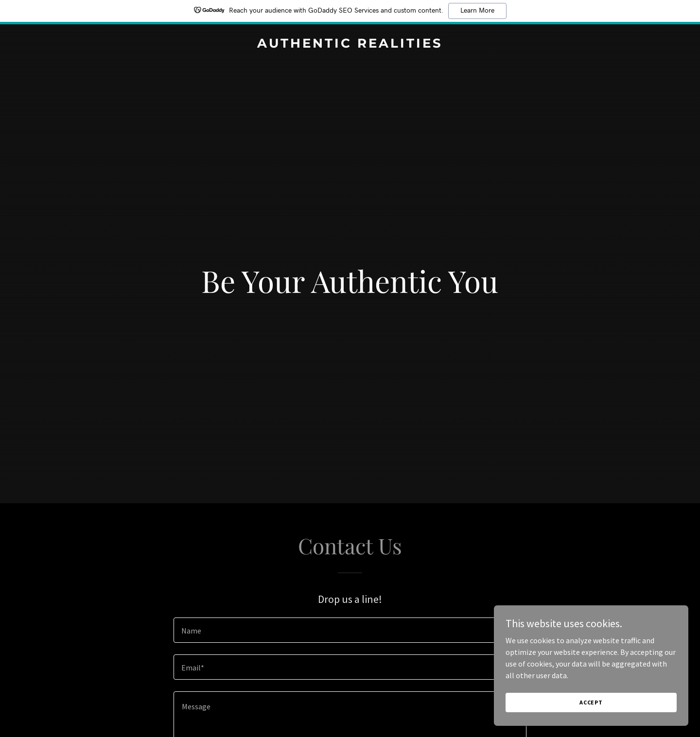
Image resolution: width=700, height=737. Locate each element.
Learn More (477, 11)
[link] (350, 45)
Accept (591, 702)
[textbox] (350, 630)
